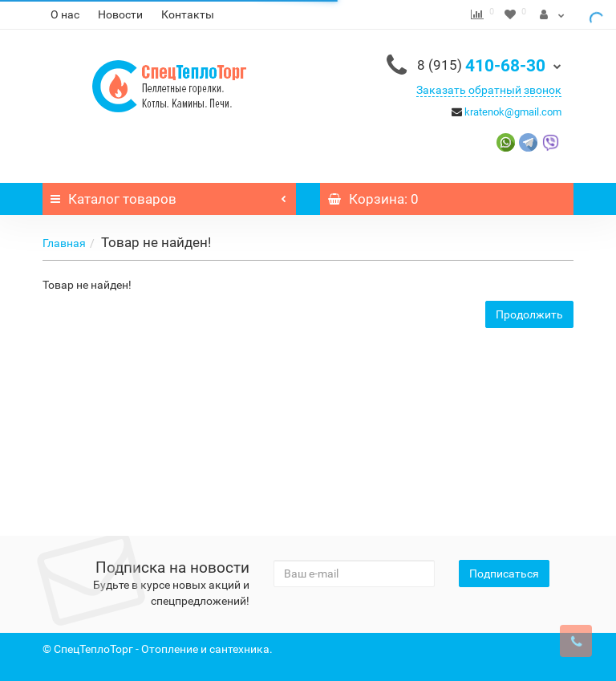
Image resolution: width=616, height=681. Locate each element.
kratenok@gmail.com (513, 112)
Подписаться (504, 574)
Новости (120, 14)
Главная (64, 243)
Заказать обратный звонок (489, 90)
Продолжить (529, 314)
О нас (65, 14)
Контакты (188, 14)
